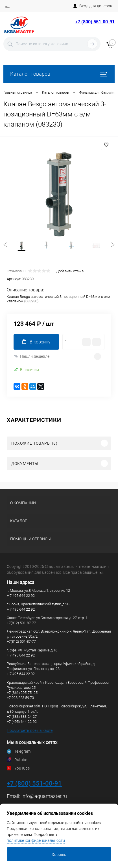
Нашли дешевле (31, 356)
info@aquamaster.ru (44, 796)
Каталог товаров (59, 74)
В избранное (106, 145)
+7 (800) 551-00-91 (95, 22)
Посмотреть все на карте (30, 730)
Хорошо (59, 854)
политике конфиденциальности (36, 840)
